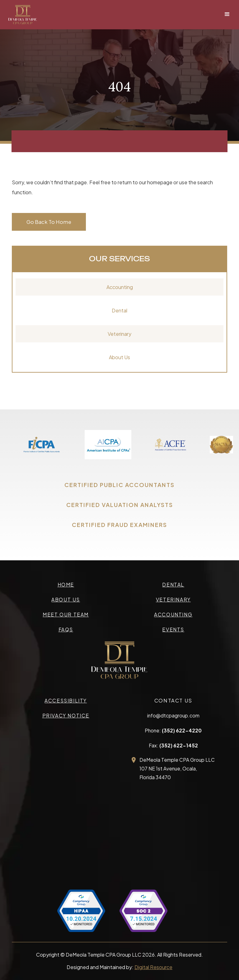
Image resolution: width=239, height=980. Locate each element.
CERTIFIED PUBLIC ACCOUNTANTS (119, 485)
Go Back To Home (49, 222)
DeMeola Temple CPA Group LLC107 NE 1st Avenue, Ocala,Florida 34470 (177, 768)
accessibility (66, 700)
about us (66, 599)
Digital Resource (153, 967)
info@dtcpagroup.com (173, 715)
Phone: (173, 730)
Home (66, 584)
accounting (173, 614)
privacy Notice (66, 715)
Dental (119, 310)
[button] (227, 14)
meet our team (66, 614)
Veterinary (119, 334)
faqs (66, 629)
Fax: (173, 745)
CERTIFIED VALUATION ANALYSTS (120, 505)
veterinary (173, 599)
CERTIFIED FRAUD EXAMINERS (119, 525)
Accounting (120, 287)
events (173, 629)
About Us (119, 357)
